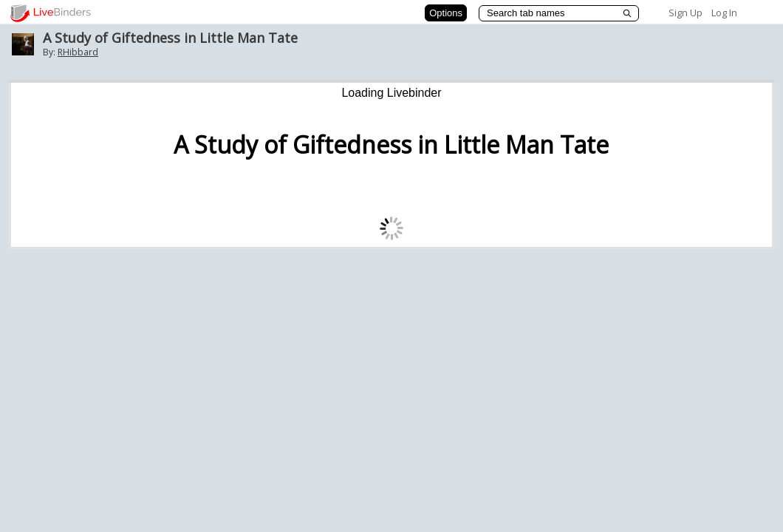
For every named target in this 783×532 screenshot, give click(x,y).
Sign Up (685, 13)
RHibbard (78, 52)
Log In (724, 13)
